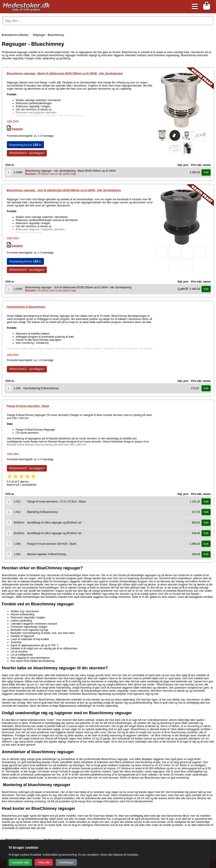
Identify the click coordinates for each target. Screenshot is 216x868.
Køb (206, 172)
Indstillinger (66, 862)
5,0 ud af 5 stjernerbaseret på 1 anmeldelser (22, 481)
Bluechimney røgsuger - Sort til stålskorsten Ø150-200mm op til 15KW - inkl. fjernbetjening (64, 190)
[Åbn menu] (194, 7)
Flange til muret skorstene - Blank (28, 406)
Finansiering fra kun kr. (25, 145)
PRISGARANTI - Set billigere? (27, 153)
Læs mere (13, 121)
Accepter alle (20, 862)
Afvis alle (44, 862)
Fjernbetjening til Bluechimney (26, 307)
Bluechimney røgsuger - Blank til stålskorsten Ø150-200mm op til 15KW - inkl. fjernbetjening (65, 73)
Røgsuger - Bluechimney (48, 35)
